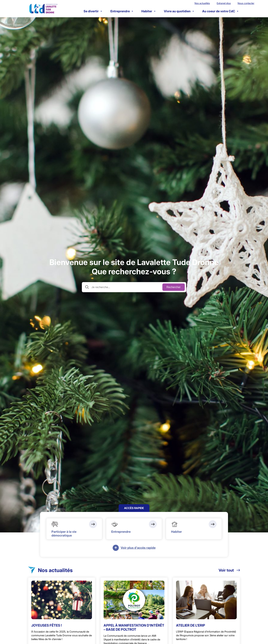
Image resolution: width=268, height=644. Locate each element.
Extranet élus (224, 3)
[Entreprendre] (134, 529)
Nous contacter (246, 3)
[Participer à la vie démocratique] (74, 529)
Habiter (148, 11)
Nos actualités (202, 3)
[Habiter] (194, 529)
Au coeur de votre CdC (220, 11)
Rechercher (174, 287)
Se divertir (93, 11)
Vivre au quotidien (179, 11)
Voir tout (229, 570)
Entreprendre (122, 11)
